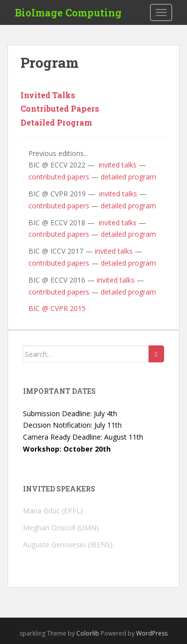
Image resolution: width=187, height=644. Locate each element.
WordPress (152, 633)
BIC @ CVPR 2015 (57, 308)
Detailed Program (56, 122)
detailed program (128, 177)
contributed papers (59, 177)
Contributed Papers (60, 108)
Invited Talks (48, 95)
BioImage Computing (68, 12)
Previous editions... (58, 153)
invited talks (117, 165)
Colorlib (88, 633)
